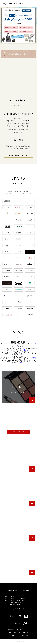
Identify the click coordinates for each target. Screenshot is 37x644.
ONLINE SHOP (13, 635)
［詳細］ (27, 350)
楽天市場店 (25, 635)
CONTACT (18, 609)
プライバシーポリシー (14, 633)
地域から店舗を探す (18, 432)
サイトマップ (26, 633)
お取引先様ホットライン (23, 630)
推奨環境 (10, 630)
